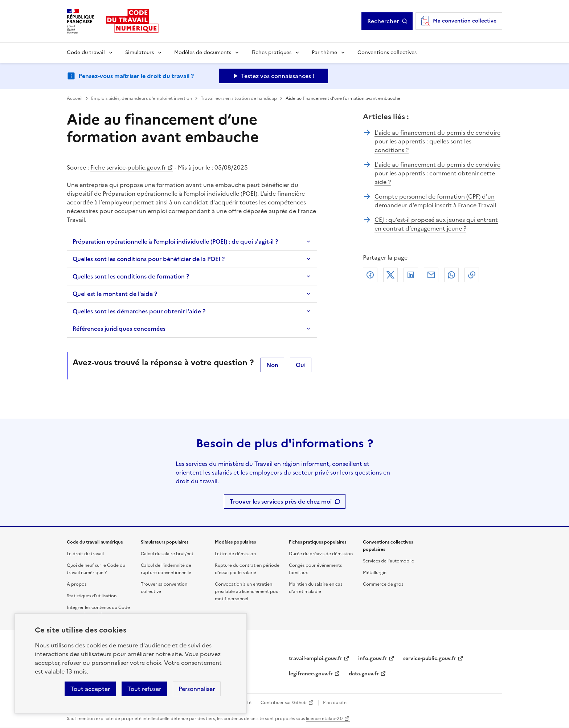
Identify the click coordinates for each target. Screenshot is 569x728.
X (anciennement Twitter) (390, 275)
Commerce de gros (383, 584)
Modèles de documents (203, 52)
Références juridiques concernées (119, 329)
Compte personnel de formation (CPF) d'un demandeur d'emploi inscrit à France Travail (435, 201)
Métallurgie (375, 573)
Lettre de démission (235, 554)
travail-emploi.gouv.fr (316, 658)
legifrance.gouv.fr (311, 674)
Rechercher (383, 21)
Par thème (324, 52)
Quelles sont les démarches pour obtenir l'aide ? (139, 311)
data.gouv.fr (364, 674)
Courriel (431, 275)
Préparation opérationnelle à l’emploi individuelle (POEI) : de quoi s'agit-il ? (175, 241)
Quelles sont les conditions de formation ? (131, 276)
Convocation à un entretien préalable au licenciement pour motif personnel (247, 591)
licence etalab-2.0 (324, 719)
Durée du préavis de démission (321, 554)
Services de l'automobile (388, 561)
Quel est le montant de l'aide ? (115, 294)
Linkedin (411, 275)
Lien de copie (472, 275)
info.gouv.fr (373, 658)
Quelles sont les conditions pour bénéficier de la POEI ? (149, 259)
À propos (77, 584)
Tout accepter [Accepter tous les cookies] (90, 689)
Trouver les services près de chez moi (281, 501)
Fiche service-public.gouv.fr (128, 167)
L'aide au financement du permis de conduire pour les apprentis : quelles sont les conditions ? (437, 141)
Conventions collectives (387, 52)
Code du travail (86, 52)
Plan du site (335, 703)
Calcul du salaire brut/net (167, 554)
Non (272, 365)
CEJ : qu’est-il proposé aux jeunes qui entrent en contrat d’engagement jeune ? (436, 224)
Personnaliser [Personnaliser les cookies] (197, 689)
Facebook (370, 275)
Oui (301, 365)
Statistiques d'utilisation (92, 596)
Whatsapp (451, 275)
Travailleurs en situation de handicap (239, 98)
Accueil (75, 98)
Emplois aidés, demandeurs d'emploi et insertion (142, 98)
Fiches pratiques (271, 52)
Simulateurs (140, 52)
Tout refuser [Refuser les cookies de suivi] (144, 689)
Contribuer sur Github (284, 703)
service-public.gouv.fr (430, 658)
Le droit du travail (85, 554)
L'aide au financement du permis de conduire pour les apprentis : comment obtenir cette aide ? (437, 173)
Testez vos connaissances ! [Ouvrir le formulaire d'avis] (278, 76)
